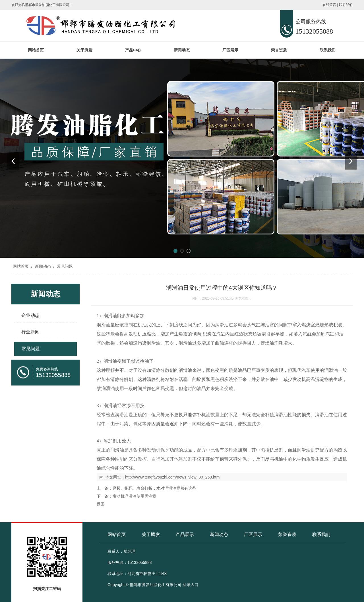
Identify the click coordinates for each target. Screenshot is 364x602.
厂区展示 (230, 50)
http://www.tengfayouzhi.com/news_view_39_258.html (173, 477)
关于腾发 (84, 50)
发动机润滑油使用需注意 (135, 496)
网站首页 (36, 50)
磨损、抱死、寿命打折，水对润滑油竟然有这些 (154, 488)
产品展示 (185, 534)
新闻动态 (182, 50)
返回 (101, 504)
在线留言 (329, 5)
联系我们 (346, 5)
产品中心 (133, 50)
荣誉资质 (279, 50)
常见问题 (64, 266)
